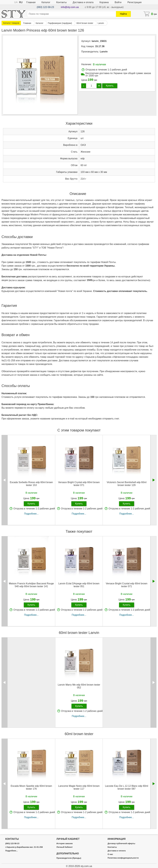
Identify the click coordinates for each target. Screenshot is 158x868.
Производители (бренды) (69, 858)
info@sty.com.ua (70, 7)
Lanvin (104, 52)
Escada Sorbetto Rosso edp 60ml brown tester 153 (31, 484)
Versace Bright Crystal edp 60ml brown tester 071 (79, 484)
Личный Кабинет (65, 847)
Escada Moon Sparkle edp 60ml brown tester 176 (31, 787)
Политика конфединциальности (123, 858)
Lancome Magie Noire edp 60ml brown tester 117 (79, 787)
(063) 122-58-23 (45, 7)
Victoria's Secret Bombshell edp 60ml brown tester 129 (127, 484)
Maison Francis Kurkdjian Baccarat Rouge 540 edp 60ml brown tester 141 (31, 585)
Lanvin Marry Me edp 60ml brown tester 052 (79, 686)
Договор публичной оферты (121, 844)
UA (16, 2)
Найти (123, 14)
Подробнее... (31, 514)
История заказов (64, 844)
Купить (110, 86)
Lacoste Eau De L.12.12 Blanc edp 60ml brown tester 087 (127, 787)
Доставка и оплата (83, 2)
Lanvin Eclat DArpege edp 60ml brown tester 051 (79, 585)
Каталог (46, 2)
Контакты (61, 2)
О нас (110, 854)
